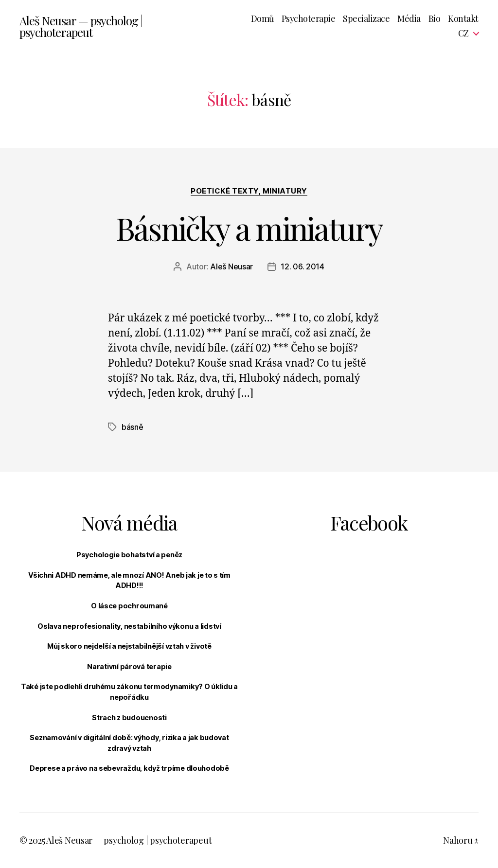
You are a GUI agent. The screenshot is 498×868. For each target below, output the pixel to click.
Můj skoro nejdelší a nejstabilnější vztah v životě (129, 646)
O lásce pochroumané (129, 606)
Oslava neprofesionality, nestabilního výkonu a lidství (129, 626)
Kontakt (463, 19)
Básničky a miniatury (249, 228)
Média (409, 19)
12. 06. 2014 (302, 266)
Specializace (366, 19)
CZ (463, 34)
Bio (435, 19)
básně (133, 427)
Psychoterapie (309, 19)
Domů (262, 19)
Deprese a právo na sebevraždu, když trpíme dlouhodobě (129, 768)
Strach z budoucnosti (129, 717)
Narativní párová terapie (129, 666)
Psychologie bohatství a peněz (129, 555)
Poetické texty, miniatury (249, 191)
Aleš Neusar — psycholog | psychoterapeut (81, 26)
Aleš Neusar (231, 266)
